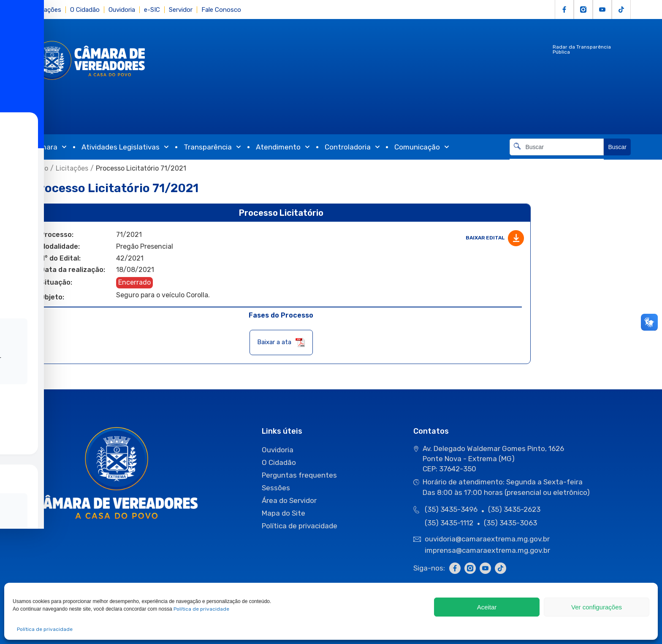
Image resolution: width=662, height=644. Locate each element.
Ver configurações (597, 607)
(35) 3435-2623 (514, 509)
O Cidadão (85, 10)
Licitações (46, 10)
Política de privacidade (201, 609)
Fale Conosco (221, 10)
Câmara (49, 147)
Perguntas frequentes (299, 475)
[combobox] (557, 147)
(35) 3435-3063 (510, 523)
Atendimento (283, 147)
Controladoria (352, 147)
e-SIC (152, 10)
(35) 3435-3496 (451, 509)
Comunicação (422, 147)
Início (40, 168)
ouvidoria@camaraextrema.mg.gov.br (488, 539)
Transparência (212, 147)
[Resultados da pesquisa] (557, 160)
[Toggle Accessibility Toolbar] (19, 309)
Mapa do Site (284, 513)
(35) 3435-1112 (449, 523)
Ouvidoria (122, 10)
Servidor (181, 10)
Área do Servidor (289, 500)
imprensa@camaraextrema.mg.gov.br (487, 550)
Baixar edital (495, 238)
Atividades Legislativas (125, 147)
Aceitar (487, 607)
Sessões (276, 488)
